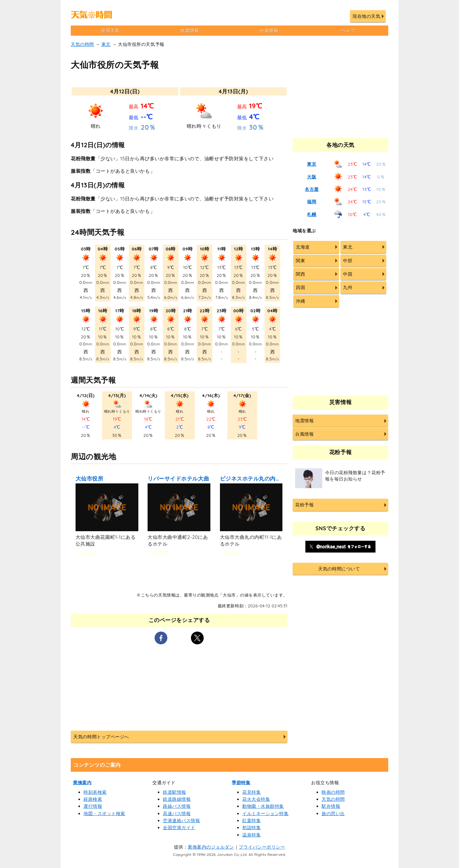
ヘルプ (349, 31)
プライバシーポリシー (262, 847)
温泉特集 (251, 835)
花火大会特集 (256, 799)
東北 (106, 44)
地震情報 (190, 31)
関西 (300, 274)
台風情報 (269, 31)
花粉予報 (304, 505)
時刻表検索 (95, 792)
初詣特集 (251, 828)
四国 (300, 287)
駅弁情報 (331, 806)
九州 (348, 287)
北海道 (303, 247)
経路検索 (93, 799)
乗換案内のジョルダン (211, 847)
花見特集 (251, 792)
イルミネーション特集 (265, 814)
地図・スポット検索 (104, 814)
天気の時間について (339, 569)
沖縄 (300, 301)
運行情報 (93, 806)
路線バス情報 (177, 806)
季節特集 (241, 783)
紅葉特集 (251, 821)
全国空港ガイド (179, 828)
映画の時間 (333, 792)
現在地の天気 (366, 16)
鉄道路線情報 (177, 799)
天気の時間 (82, 44)
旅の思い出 (333, 814)
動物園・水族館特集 (263, 806)
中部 (348, 261)
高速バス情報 (177, 814)
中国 (348, 274)
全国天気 (110, 31)
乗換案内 (82, 783)
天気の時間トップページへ (101, 737)
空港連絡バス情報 (181, 821)
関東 (300, 261)
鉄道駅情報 (175, 792)
